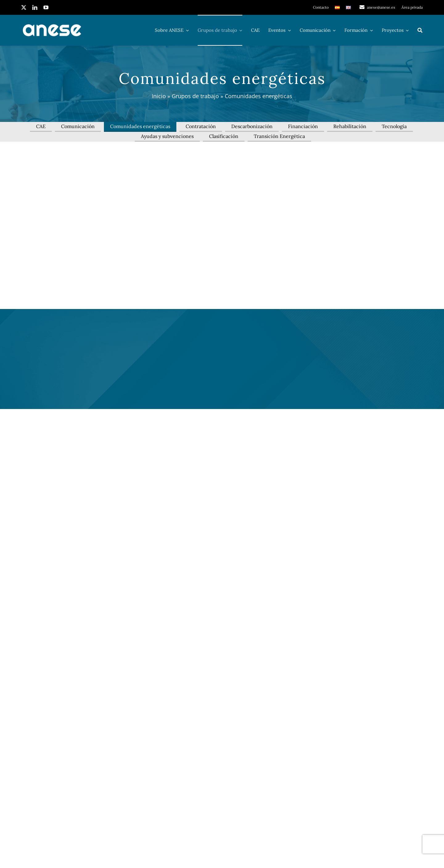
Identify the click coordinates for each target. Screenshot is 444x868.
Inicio (159, 96)
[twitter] (24, 7)
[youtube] (46, 7)
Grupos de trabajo (195, 96)
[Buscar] (420, 30)
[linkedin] (35, 7)
